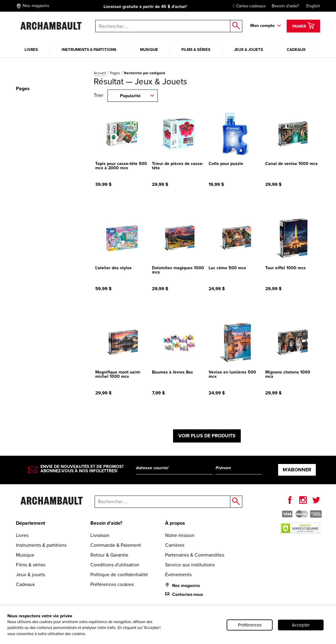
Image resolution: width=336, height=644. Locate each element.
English (313, 6)
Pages (115, 73)
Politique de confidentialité (119, 575)
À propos (175, 523)
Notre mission (180, 535)
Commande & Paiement (116, 545)
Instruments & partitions (89, 50)
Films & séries (196, 50)
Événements (178, 575)
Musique (149, 50)
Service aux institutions (190, 565)
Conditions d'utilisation (115, 565)
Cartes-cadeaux (248, 6)
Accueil (100, 73)
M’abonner (297, 470)
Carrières (175, 545)
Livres (31, 50)
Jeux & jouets (249, 50)
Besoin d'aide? (285, 6)
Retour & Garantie (109, 555)
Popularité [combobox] (130, 96)
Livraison (100, 535)
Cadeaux (296, 50)
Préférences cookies (112, 584)
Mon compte (262, 26)
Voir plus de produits (207, 436)
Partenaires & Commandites (195, 555)
